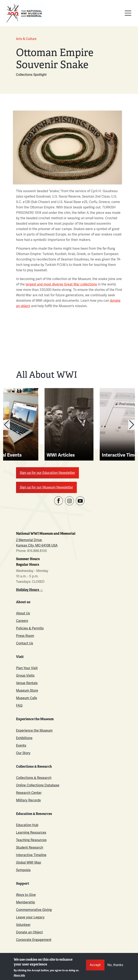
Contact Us (25, 643)
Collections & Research (34, 778)
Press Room (25, 636)
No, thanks (115, 965)
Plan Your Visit (27, 668)
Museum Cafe (27, 698)
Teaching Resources (31, 840)
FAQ (19, 705)
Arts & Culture (26, 39)
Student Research (30, 847)
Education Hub (27, 825)
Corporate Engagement (34, 940)
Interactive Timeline (31, 855)
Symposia (23, 870)
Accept (95, 965)
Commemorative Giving (34, 910)
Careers (22, 621)
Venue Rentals (27, 683)
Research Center (29, 793)
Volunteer (23, 925)
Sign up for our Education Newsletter (47, 473)
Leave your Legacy (30, 917)
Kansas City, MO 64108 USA (37, 545)
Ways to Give (26, 895)
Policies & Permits (30, 628)
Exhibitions (24, 738)
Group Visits (25, 676)
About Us (23, 613)
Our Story (23, 753)
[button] (6, 425)
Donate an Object (29, 932)
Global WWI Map (29, 862)
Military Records (28, 800)
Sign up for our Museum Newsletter (46, 487)
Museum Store (27, 690)
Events (21, 745)
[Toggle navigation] (128, 13)
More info (19, 976)
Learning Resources (31, 832)
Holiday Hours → (30, 590)
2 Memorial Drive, (29, 540)
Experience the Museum (34, 730)
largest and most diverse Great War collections (61, 284)
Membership (25, 902)
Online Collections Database (38, 785)
